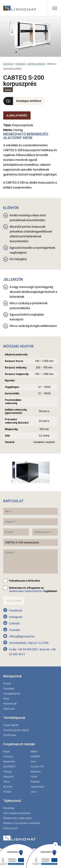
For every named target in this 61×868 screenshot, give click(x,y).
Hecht (34, 777)
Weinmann (9, 762)
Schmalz (8, 757)
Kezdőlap (8, 64)
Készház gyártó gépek (16, 730)
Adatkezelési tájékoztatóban (26, 591)
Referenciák (10, 704)
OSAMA (35, 757)
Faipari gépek (11, 725)
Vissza (8, 90)
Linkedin (14, 623)
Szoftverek (10, 735)
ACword (8, 787)
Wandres (36, 772)
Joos (34, 792)
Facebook (16, 610)
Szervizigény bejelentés (17, 813)
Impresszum (10, 828)
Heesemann (37, 787)
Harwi (7, 782)
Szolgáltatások (12, 694)
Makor (34, 751)
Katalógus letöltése (29, 101)
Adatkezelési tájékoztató (17, 818)
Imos (34, 762)
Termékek (20, 64)
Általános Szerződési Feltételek (22, 823)
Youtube (14, 630)
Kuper (7, 751)
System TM (37, 767)
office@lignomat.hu (22, 636)
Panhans (35, 782)
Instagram (16, 617)
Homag (7, 772)
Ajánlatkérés (17, 115)
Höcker (7, 792)
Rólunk (7, 684)
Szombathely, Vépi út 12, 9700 (29, 643)
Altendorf (9, 777)
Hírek (6, 699)
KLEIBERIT (9, 767)
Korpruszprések (36, 64)
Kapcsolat (9, 709)
